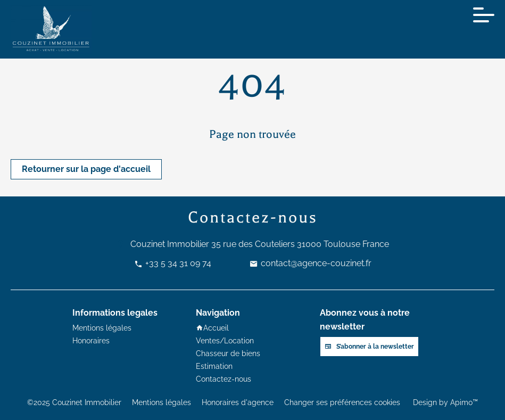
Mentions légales (162, 402)
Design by (444, 402)
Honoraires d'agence (238, 402)
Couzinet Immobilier (170, 244)
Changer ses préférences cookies (342, 402)
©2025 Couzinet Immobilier (74, 402)
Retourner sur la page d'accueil (86, 169)
